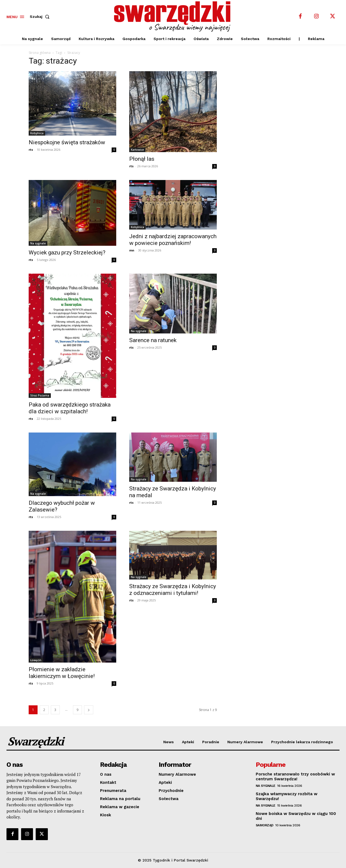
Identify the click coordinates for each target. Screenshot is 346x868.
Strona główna (40, 53)
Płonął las (142, 159)
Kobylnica (37, 133)
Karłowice (137, 150)
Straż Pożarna (40, 395)
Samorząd (265, 825)
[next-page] (89, 710)
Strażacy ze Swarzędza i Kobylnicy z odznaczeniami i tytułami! (173, 590)
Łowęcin (36, 660)
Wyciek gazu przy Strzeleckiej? (67, 253)
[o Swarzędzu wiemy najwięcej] (174, 17)
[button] (41, 17)
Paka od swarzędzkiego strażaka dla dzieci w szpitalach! (70, 408)
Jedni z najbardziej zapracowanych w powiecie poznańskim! (173, 240)
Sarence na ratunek (153, 340)
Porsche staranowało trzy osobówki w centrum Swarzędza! (295, 777)
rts (31, 150)
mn (132, 250)
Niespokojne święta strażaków (67, 142)
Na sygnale (38, 243)
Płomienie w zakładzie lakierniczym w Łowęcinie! (62, 673)
